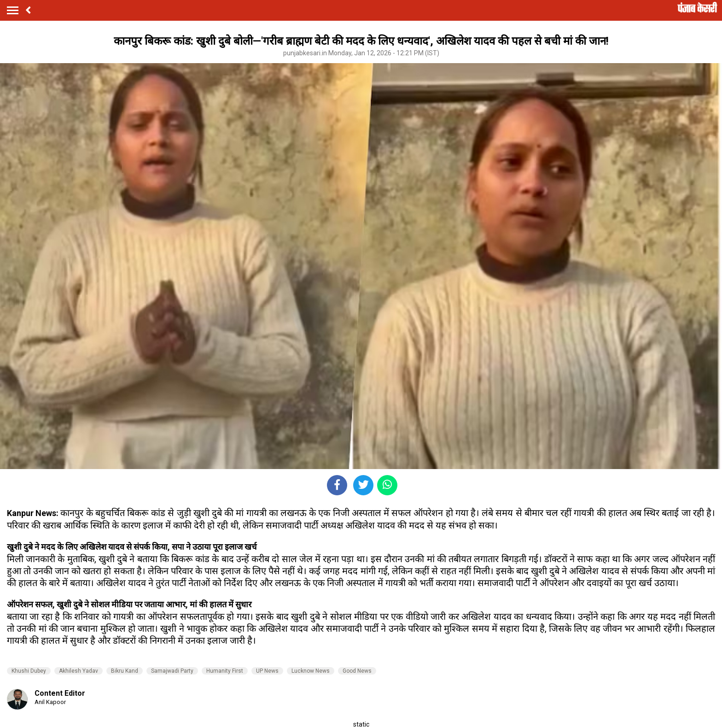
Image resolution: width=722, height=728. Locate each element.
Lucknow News (311, 671)
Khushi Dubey (29, 671)
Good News (357, 671)
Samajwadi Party (172, 671)
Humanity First (225, 671)
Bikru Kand (125, 671)
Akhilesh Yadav (79, 671)
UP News (267, 671)
